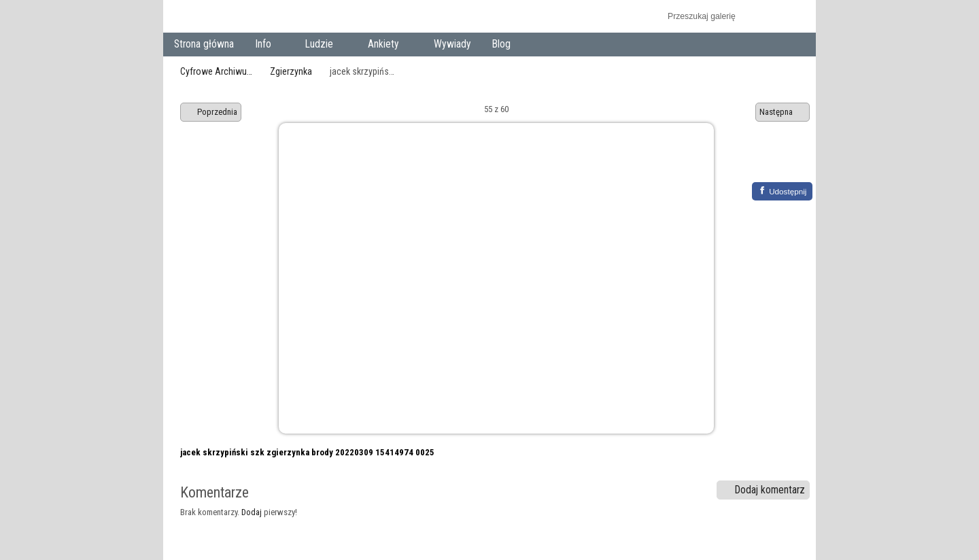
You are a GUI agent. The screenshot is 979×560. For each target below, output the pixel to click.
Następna (783, 112)
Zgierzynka (291, 71)
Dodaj (252, 512)
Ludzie (322, 45)
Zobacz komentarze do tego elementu (792, 161)
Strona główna (204, 44)
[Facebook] (782, 191)
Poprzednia (211, 112)
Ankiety (387, 45)
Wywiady (452, 44)
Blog (501, 44)
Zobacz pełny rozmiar (763, 161)
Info (265, 45)
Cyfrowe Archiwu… (216, 71)
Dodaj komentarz (763, 490)
